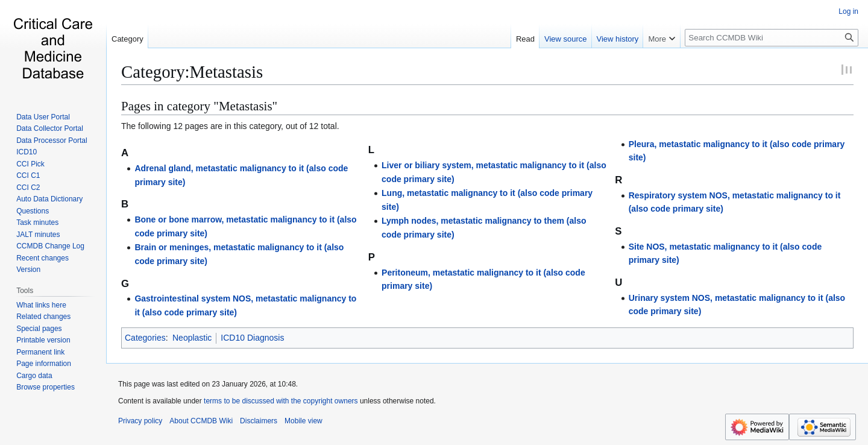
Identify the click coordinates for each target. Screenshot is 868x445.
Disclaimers (259, 421)
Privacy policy (140, 421)
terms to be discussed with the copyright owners (281, 401)
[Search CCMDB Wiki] (772, 38)
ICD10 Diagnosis (252, 338)
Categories (145, 338)
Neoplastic (192, 338)
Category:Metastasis (192, 72)
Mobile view (303, 421)
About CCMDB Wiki (201, 421)
